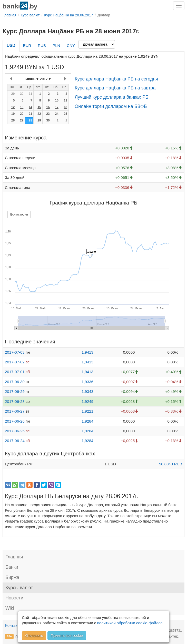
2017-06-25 (15, 431)
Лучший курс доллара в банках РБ (112, 97)
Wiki (10, 608)
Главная (14, 557)
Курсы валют (19, 588)
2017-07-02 (15, 362)
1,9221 (87, 411)
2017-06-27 (15, 411)
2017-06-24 (15, 441)
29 (13, 94)
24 (57, 114)
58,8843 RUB (171, 464)
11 (66, 100)
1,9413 (87, 352)
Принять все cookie (67, 636)
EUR (27, 45)
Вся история (19, 214)
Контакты (13, 625)
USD (11, 45)
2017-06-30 (15, 382)
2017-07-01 (15, 372)
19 (13, 114)
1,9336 (87, 382)
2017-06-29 (15, 391)
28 (30, 120)
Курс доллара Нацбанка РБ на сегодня (116, 79)
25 (66, 114)
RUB (42, 45)
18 (66, 107)
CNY (71, 45)
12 (13, 107)
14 (30, 107)
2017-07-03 (15, 352)
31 (30, 94)
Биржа (12, 577)
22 (39, 114)
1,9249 (87, 401)
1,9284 (87, 421)
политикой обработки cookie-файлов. (130, 623)
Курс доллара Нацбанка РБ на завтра (115, 88)
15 (39, 107)
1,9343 (87, 391)
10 (57, 100)
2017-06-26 (15, 421)
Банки (12, 567)
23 (48, 114)
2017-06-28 (15, 401)
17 (57, 107)
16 (48, 107)
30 (22, 94)
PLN (56, 45)
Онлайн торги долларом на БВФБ (111, 106)
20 (22, 114)
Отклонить (34, 636)
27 (22, 120)
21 (30, 114)
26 (13, 120)
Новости (14, 598)
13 (22, 107)
